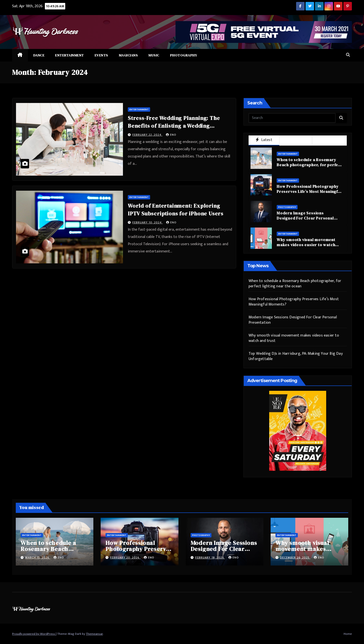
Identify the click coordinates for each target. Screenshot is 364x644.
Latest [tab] (264, 140)
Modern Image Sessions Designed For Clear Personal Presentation (305, 218)
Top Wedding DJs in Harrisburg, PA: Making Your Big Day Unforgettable (296, 356)
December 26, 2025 (295, 558)
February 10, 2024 (148, 222)
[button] (348, 55)
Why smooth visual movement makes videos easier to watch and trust (306, 245)
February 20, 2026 (125, 558)
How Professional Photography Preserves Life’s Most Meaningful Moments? (309, 191)
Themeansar (94, 634)
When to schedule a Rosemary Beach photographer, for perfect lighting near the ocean (309, 165)
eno (171, 135)
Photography (184, 55)
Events (101, 55)
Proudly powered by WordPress (34, 634)
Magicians (128, 55)
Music (154, 55)
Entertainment (69, 55)
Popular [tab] (296, 140)
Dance (39, 55)
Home (348, 634)
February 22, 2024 (147, 135)
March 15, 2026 (38, 558)
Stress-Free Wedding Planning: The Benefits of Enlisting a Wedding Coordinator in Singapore (174, 126)
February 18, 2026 (210, 558)
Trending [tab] (330, 140)
